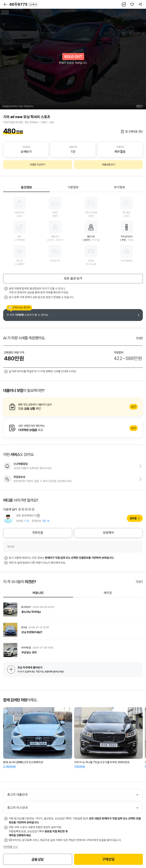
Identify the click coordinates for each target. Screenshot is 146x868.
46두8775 (24, 4)
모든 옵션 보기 (73, 278)
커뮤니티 (38, 593)
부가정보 (120, 187)
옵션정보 (27, 187)
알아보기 (73, 407)
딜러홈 (133, 518)
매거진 (108, 593)
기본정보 (73, 187)
